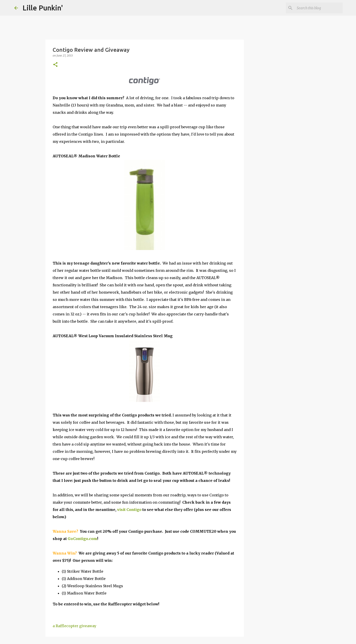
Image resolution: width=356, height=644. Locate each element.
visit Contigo (129, 510)
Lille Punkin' (43, 8)
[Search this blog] (319, 8)
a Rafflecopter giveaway (74, 626)
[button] (55, 65)
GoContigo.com (82, 539)
